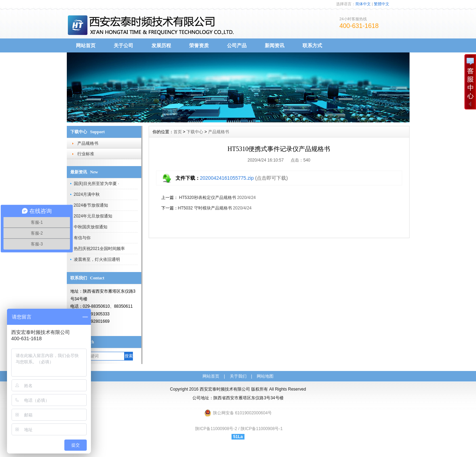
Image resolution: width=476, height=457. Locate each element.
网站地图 (265, 376)
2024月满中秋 (87, 194)
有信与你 (82, 238)
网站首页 (86, 45)
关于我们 (238, 376)
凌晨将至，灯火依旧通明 (97, 259)
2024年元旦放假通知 (93, 216)
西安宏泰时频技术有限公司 (225, 389)
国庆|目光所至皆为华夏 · (97, 184)
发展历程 (161, 45)
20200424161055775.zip (227, 178)
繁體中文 (382, 4)
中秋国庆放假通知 (91, 227)
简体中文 (363, 4)
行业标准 (86, 154)
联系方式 (312, 45)
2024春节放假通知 (91, 205)
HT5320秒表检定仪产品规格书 (207, 198)
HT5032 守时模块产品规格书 (205, 208)
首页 (178, 132)
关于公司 (123, 45)
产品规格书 (88, 143)
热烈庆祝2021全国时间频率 (100, 249)
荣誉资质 (199, 45)
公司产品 (237, 45)
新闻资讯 (275, 45)
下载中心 (195, 132)
